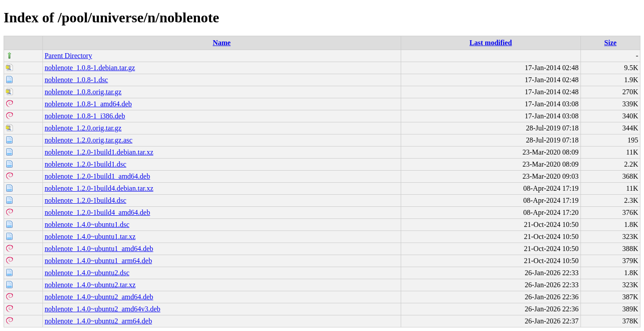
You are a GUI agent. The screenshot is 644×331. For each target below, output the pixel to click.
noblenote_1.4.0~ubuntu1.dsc (87, 224)
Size (610, 43)
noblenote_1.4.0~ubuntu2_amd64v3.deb (103, 309)
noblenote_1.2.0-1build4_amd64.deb (97, 212)
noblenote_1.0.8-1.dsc (76, 80)
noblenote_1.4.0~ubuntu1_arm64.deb (98, 261)
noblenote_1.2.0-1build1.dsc (86, 164)
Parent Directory (68, 56)
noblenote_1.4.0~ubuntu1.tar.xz (90, 237)
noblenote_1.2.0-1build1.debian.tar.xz (99, 152)
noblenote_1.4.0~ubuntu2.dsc (87, 273)
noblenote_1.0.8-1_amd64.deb (88, 104)
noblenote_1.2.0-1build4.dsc (86, 200)
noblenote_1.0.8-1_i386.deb (85, 116)
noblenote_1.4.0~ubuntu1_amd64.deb (99, 249)
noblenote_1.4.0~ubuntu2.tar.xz (90, 285)
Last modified (491, 43)
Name (222, 43)
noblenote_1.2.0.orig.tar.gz (83, 128)
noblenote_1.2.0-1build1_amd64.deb (97, 176)
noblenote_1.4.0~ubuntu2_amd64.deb (99, 297)
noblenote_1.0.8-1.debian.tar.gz (90, 68)
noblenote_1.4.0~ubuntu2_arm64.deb (98, 321)
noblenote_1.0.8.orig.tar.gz (83, 92)
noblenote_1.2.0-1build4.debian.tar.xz (99, 188)
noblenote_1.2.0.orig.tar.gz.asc (89, 140)
